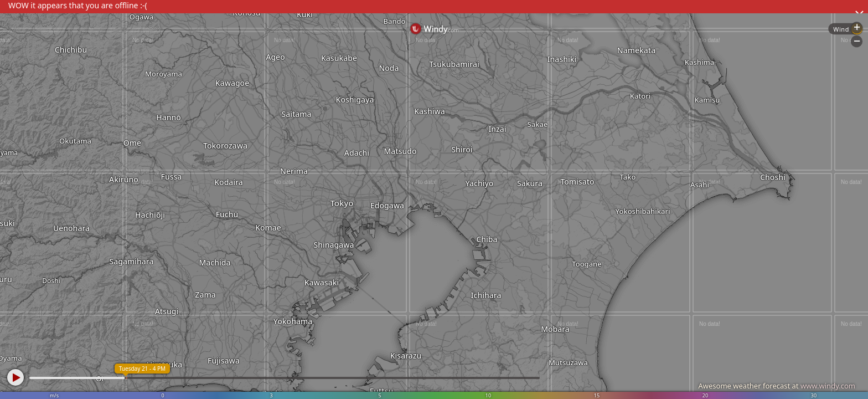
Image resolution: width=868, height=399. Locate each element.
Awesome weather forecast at (777, 386)
